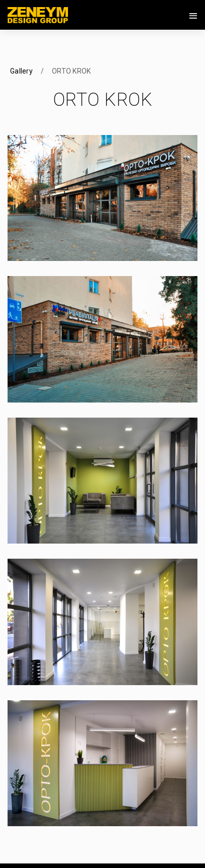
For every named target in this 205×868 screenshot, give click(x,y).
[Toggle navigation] (193, 16)
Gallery (21, 71)
